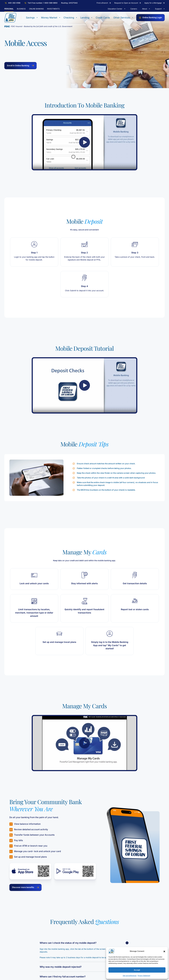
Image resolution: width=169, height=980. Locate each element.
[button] (164, 951)
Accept (137, 970)
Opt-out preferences (130, 976)
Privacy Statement (144, 976)
